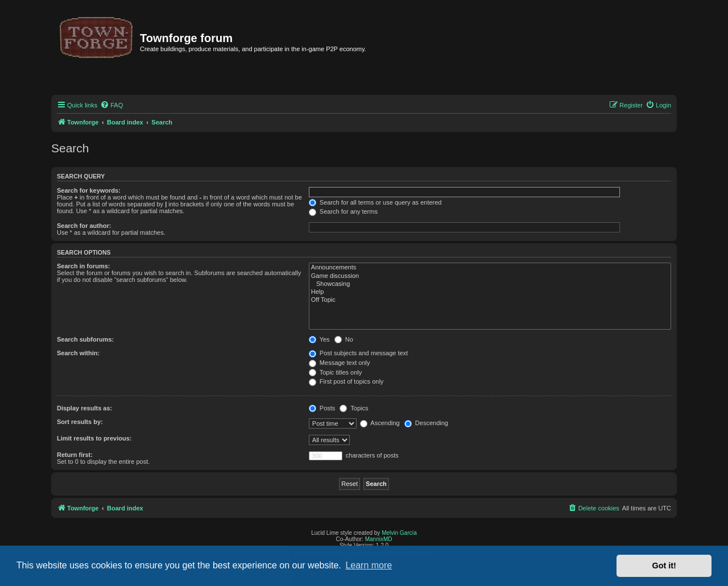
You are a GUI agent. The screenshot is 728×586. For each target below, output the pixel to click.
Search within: (78, 353)
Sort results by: (80, 422)
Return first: (75, 455)
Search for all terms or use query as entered (375, 202)
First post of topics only (346, 381)
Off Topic (490, 300)
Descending (426, 423)
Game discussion (490, 276)
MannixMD (379, 539)
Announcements (490, 268)
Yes (319, 339)
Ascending (380, 423)
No (344, 339)
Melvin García (399, 533)
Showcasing (490, 284)
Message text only (340, 363)
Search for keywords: (89, 190)
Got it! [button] (664, 566)
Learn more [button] (369, 565)
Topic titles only (335, 372)
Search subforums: (85, 339)
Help (490, 292)
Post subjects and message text (358, 353)
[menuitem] (111, 105)
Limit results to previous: (94, 438)
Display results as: (84, 408)
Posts (322, 408)
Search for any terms (343, 211)
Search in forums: (84, 266)
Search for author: (84, 226)
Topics (354, 408)
